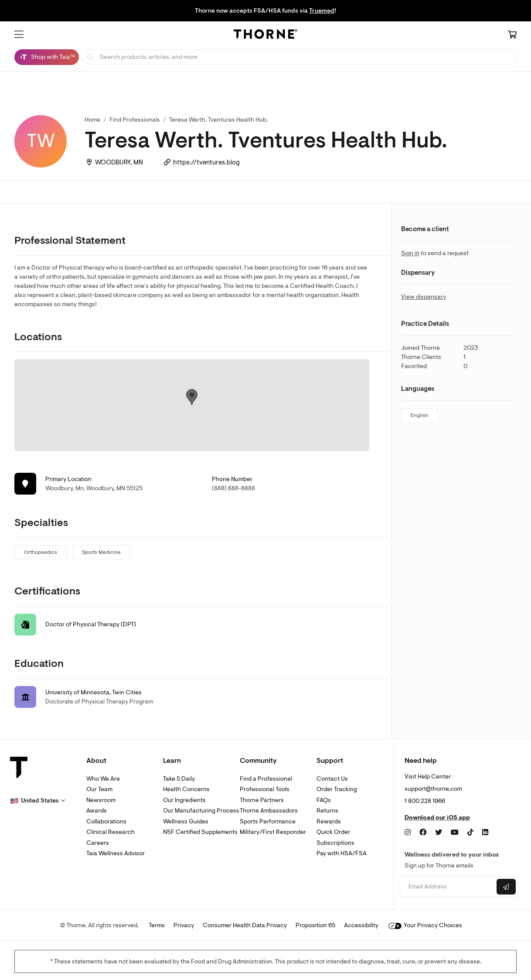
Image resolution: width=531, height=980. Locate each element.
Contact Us (332, 779)
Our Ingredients (184, 800)
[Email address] (447, 887)
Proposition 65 (315, 925)
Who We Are (103, 779)
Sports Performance (268, 821)
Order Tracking (337, 789)
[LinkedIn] (485, 833)
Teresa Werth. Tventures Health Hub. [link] (218, 120)
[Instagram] (408, 833)
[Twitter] (439, 833)
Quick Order (333, 832)
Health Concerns (186, 789)
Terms (157, 925)
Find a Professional (266, 779)
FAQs (324, 800)
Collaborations (106, 821)
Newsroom (101, 800)
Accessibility (361, 925)
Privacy (184, 925)
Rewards (329, 821)
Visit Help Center (428, 777)
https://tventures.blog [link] (206, 162)
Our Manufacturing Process (201, 811)
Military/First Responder (273, 832)
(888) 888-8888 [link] (233, 488)
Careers (98, 843)
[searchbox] (300, 57)
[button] (19, 34)
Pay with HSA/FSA (342, 853)
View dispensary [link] (424, 297)
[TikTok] (470, 833)
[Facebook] (423, 833)
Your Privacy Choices (425, 925)
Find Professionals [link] (135, 120)
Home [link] (92, 120)
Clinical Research (111, 832)
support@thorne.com (433, 789)
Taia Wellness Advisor (116, 853)
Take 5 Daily (179, 779)
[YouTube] (455, 833)
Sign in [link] (410, 253)
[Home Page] (265, 35)
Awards (97, 811)
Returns (327, 811)
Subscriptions (335, 843)
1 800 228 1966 (425, 801)
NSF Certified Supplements (200, 832)
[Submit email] (506, 887)
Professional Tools (265, 789)
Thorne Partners (262, 800)
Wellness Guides (186, 821)
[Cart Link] (512, 35)
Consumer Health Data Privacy (245, 925)
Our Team (99, 789)
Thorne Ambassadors (269, 811)
